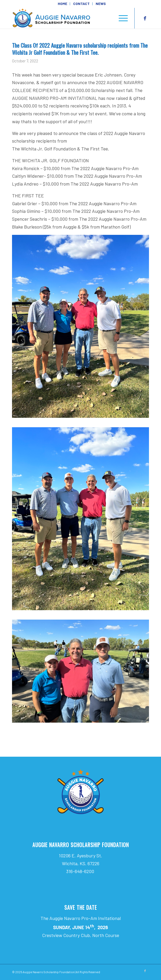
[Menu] (121, 18)
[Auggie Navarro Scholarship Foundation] (67, 18)
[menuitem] (63, 4)
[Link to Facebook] (145, 18)
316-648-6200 (81, 871)
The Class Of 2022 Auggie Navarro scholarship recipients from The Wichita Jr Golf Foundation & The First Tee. (80, 49)
